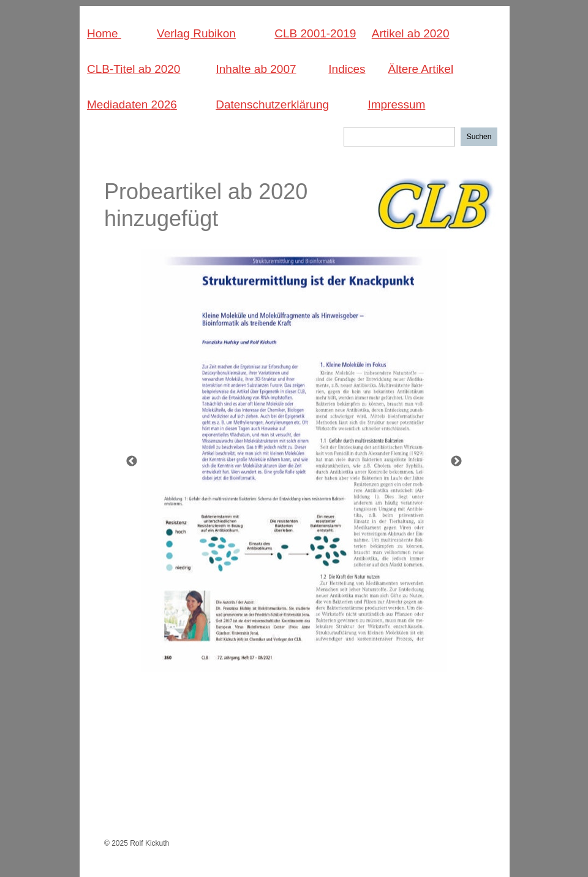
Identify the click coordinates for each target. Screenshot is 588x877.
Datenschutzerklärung (272, 104)
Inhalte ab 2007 (256, 69)
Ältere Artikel (420, 69)
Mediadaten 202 (129, 104)
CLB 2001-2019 (315, 33)
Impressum (396, 104)
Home (104, 33)
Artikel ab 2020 (411, 33)
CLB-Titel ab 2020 (134, 69)
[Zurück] (132, 461)
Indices (347, 69)
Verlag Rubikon (196, 33)
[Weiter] (456, 461)
